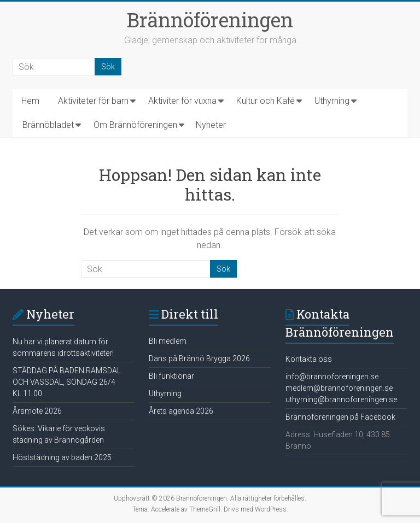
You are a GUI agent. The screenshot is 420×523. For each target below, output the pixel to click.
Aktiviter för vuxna (182, 101)
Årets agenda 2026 (181, 411)
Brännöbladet (48, 125)
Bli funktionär (171, 376)
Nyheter (211, 125)
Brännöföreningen (210, 20)
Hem (30, 101)
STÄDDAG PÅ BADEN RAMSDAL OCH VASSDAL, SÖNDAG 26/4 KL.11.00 (67, 382)
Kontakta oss (309, 359)
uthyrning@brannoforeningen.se (341, 399)
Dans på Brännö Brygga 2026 (199, 359)
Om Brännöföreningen (135, 125)
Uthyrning (332, 101)
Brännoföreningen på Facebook (340, 417)
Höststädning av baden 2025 (62, 457)
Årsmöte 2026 (37, 411)
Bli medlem (168, 341)
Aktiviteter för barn (93, 101)
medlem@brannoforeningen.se (339, 388)
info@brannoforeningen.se (332, 377)
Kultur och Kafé (266, 101)
